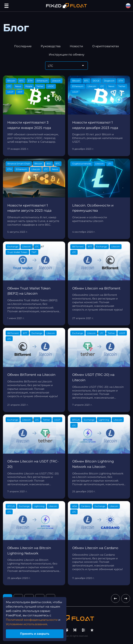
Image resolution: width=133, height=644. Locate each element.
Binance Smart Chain (19, 164)
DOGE (96, 81)
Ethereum (42, 81)
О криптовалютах (106, 46)
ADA (75, 506)
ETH (30, 81)
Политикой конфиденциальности (32, 620)
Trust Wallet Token (17, 252)
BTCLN (76, 420)
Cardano (86, 506)
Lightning (104, 420)
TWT (34, 252)
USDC (51, 86)
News (18, 86)
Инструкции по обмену (67, 54)
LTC (9, 86)
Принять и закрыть (35, 634)
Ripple (29, 86)
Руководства (51, 46)
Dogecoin (109, 81)
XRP (20, 92)
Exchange (13, 247)
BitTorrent (78, 247)
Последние (23, 46)
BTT (90, 247)
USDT (10, 92)
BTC (21, 81)
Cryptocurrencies (82, 164)
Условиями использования (26, 624)
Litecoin (56, 81)
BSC (49, 164)
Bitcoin (11, 81)
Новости (76, 46)
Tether (40, 86)
